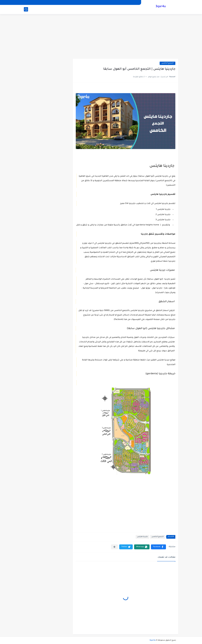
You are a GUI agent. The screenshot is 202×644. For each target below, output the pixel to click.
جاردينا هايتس (142, 537)
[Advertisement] (101, 36)
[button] (158, 547)
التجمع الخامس (167, 63)
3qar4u (161, 7)
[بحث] (26, 9)
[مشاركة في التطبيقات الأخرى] (114, 547)
